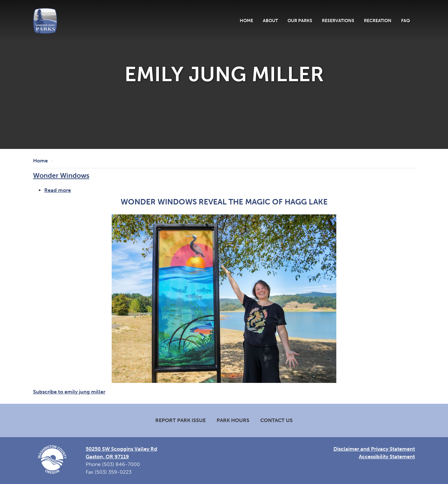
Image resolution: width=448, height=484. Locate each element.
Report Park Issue (181, 420)
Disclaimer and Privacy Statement (374, 449)
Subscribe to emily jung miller (69, 392)
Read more (58, 190)
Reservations (338, 21)
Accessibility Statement (387, 457)
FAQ (406, 21)
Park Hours (233, 420)
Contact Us (276, 420)
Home (246, 21)
